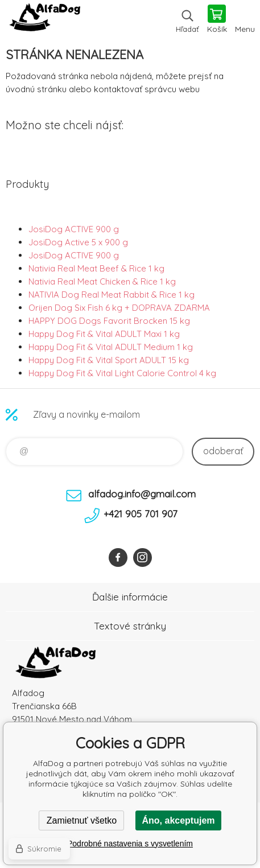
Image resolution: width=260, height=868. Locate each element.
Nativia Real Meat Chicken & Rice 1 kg (102, 281)
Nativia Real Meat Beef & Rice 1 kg (96, 268)
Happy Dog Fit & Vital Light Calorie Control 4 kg (122, 373)
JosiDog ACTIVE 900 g (74, 229)
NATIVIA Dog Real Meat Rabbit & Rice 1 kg (112, 295)
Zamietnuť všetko (82, 820)
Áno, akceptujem (178, 820)
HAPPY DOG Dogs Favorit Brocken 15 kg (109, 321)
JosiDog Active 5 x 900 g (78, 242)
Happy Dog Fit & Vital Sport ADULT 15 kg (109, 360)
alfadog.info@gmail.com (142, 494)
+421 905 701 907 (141, 514)
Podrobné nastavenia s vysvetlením (130, 844)
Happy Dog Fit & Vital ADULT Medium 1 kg (111, 347)
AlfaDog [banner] (45, 20)
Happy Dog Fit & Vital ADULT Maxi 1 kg (104, 334)
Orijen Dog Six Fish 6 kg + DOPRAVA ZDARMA (119, 308)
